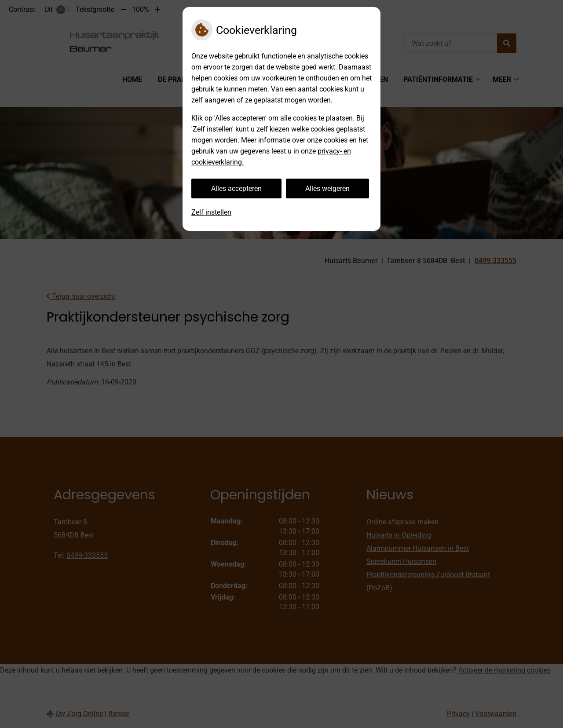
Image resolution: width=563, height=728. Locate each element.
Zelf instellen (211, 212)
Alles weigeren (327, 188)
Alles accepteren (236, 188)
